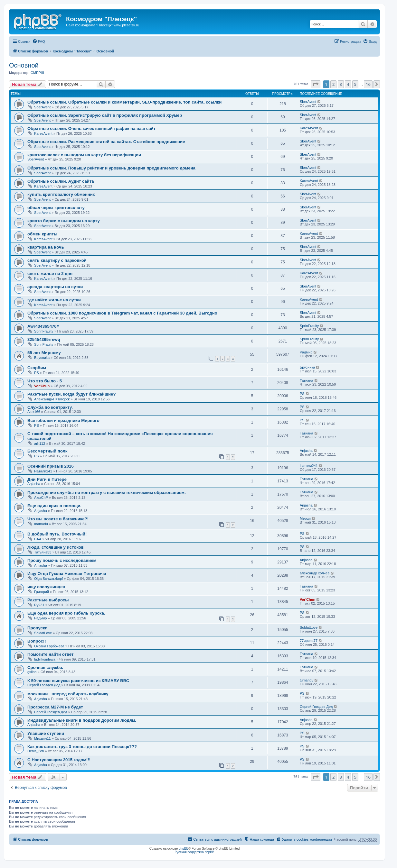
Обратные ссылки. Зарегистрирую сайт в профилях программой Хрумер (105, 115)
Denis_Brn (36, 751)
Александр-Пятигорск (52, 399)
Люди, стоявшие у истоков (56, 547)
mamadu (41, 524)
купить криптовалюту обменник (61, 194)
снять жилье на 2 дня (50, 274)
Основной (24, 65)
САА (38, 539)
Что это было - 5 (45, 381)
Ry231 (39, 605)
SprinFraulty (44, 331)
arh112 (40, 443)
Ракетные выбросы (48, 600)
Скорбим (37, 368)
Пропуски (38, 628)
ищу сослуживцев (46, 587)
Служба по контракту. (50, 407)
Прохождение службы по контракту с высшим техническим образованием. (107, 493)
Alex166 (34, 412)
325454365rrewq (44, 339)
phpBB (184, 849)
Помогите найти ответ (50, 654)
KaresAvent (43, 133)
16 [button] (368, 84)
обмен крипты (42, 234)
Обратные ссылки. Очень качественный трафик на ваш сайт (91, 128)
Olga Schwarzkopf (48, 579)
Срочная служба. (45, 667)
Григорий (42, 592)
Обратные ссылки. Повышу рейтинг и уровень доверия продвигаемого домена (111, 168)
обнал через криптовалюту (56, 208)
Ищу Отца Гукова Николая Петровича (67, 574)
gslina (32, 672)
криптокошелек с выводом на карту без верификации (84, 155)
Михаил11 (43, 738)
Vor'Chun (42, 386)
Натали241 (43, 471)
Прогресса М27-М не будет (55, 707)
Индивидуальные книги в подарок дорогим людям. (82, 720)
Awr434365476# (43, 326)
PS (37, 373)
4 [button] (348, 84)
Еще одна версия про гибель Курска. (66, 613)
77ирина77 (309, 641)
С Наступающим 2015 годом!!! (59, 760)
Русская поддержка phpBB (194, 852)
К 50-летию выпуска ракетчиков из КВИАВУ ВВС (78, 681)
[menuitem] (39, 41)
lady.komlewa (45, 659)
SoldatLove (43, 633)
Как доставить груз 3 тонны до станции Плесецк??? (82, 747)
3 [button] (341, 84)
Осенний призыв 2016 (51, 466)
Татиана (307, 380)
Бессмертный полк (47, 451)
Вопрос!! (37, 641)
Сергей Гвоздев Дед (44, 685)
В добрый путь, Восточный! (57, 534)
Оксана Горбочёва (49, 646)
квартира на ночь (46, 247)
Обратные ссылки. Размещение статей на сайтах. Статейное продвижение (106, 142)
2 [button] (333, 84)
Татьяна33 (43, 552)
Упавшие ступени (46, 733)
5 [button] (355, 84)
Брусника (307, 367)
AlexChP (41, 498)
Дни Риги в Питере (47, 479)
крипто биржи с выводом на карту (64, 221)
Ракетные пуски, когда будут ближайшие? (71, 394)
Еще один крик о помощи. (54, 506)
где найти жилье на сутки (54, 300)
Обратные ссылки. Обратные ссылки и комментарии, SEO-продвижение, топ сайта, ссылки (124, 102)
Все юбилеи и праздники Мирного (63, 420)
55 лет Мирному (44, 353)
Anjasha (306, 451)
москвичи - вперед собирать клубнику (68, 694)
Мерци (305, 518)
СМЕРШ (37, 73)
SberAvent (42, 107)
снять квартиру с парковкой (57, 260)
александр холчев (315, 573)
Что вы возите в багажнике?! (58, 519)
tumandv (307, 680)
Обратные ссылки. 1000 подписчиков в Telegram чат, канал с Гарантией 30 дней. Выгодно (122, 313)
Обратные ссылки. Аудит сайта (61, 181)
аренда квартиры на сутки (55, 287)
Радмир (306, 352)
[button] (316, 84)
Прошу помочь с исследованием (62, 560)
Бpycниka (42, 358)
